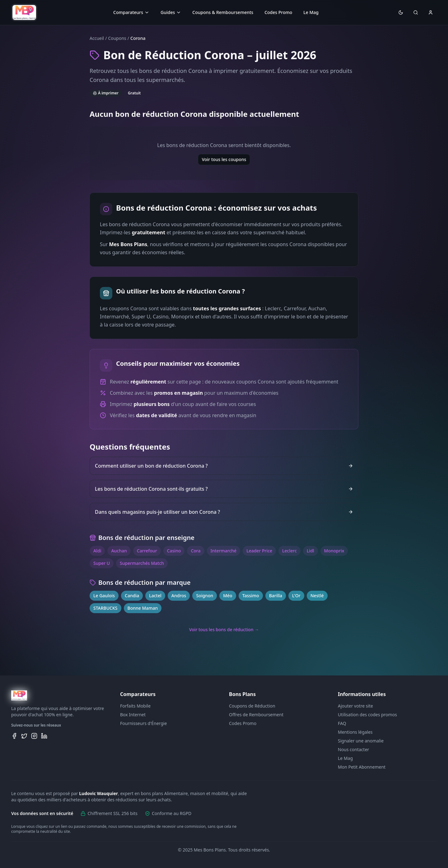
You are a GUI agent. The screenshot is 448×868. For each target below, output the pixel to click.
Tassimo (251, 596)
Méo (228, 596)
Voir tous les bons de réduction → (224, 630)
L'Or (296, 596)
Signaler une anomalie (361, 741)
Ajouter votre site (355, 706)
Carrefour (147, 551)
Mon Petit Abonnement (362, 767)
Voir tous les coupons (224, 159)
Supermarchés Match (142, 563)
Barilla (276, 596)
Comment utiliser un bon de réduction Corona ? (224, 466)
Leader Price (259, 551)
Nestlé (317, 596)
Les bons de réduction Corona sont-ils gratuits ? (224, 489)
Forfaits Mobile (135, 706)
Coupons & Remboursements (223, 12)
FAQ (342, 723)
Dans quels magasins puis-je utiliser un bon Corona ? (224, 512)
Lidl (310, 551)
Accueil (97, 38)
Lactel (155, 596)
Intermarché (224, 551)
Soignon (205, 596)
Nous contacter (353, 749)
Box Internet (133, 715)
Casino (174, 551)
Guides (171, 12)
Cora (196, 551)
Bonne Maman (143, 608)
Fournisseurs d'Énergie (143, 723)
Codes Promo (278, 12)
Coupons (117, 38)
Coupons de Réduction (252, 706)
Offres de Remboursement (256, 715)
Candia (132, 596)
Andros (179, 596)
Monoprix (334, 551)
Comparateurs (131, 12)
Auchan (119, 551)
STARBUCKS (105, 608)
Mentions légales (355, 732)
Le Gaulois (104, 596)
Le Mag (311, 12)
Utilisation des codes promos (367, 715)
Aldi (97, 551)
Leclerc (289, 551)
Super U (102, 563)
